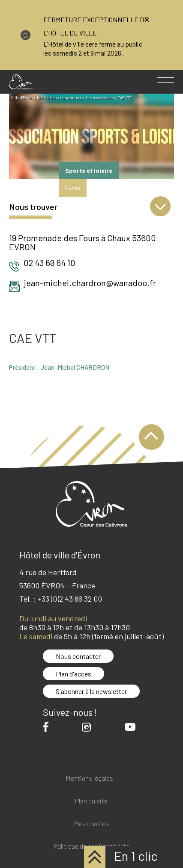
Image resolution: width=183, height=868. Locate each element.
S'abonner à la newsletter (91, 691)
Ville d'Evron (22, 98)
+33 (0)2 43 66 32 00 (70, 599)
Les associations (100, 98)
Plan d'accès (73, 674)
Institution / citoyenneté (59, 98)
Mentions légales (89, 778)
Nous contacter (78, 656)
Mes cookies (91, 824)
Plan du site (91, 801)
